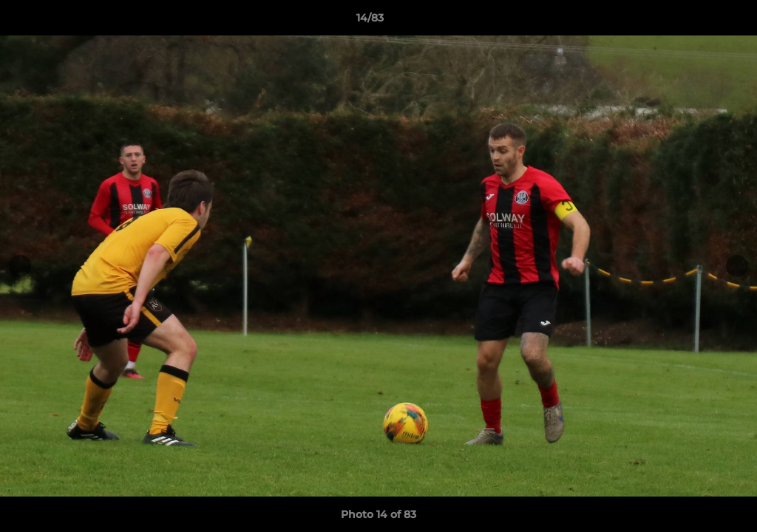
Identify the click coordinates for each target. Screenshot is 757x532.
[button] (695, 21)
